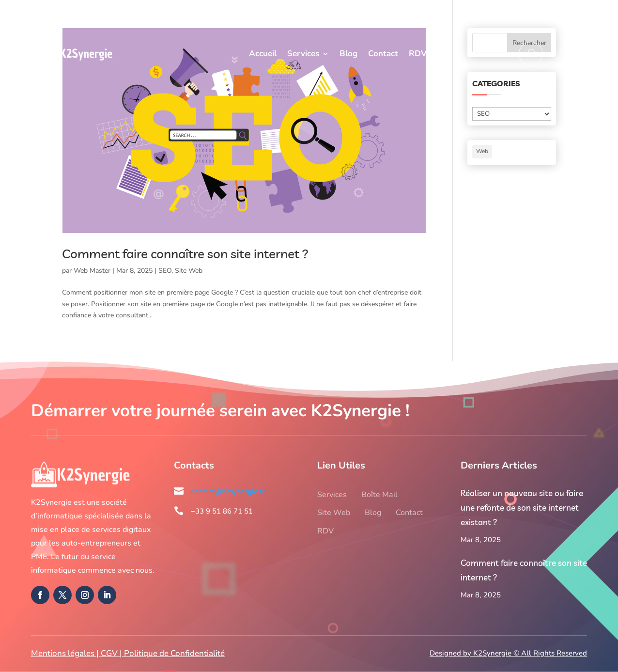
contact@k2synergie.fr (544, 14)
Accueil (263, 54)
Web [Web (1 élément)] (482, 151)
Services (303, 54)
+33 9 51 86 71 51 (458, 14)
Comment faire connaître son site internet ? (185, 254)
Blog (348, 54)
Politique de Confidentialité (174, 653)
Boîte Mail (379, 495)
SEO (165, 271)
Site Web (189, 271)
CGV (109, 653)
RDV (418, 54)
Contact (383, 54)
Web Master (92, 271)
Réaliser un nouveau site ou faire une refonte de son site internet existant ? (522, 508)
